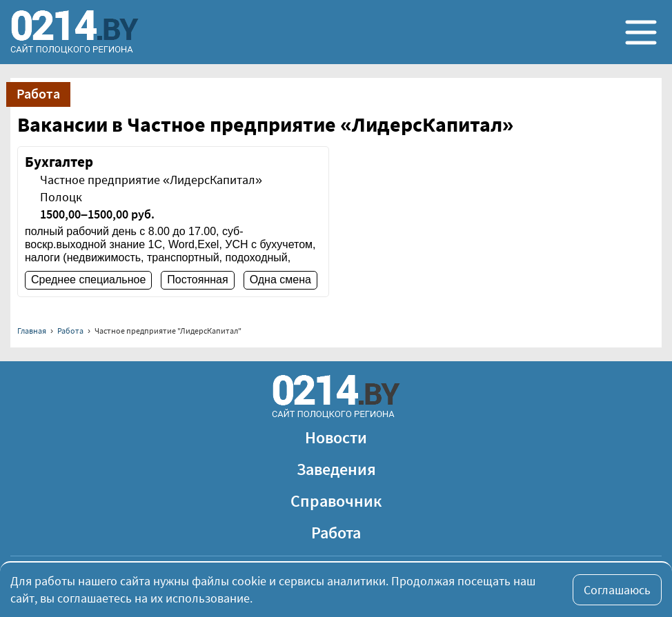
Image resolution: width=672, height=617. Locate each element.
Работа (70, 331)
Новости (336, 437)
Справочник (336, 501)
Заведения (336, 469)
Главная (32, 331)
